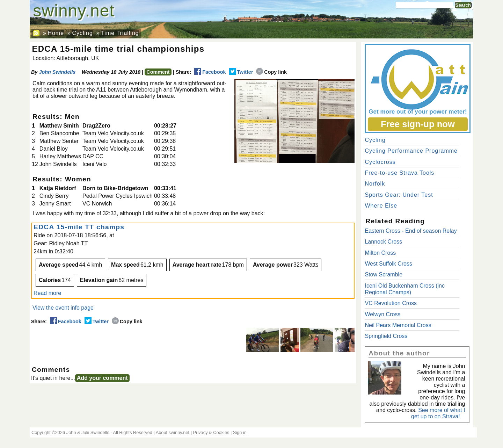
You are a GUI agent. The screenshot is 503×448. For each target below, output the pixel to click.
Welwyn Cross (382, 314)
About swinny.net (173, 432)
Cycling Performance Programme (411, 151)
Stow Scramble (384, 274)
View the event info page (63, 308)
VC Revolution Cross (391, 303)
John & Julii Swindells (88, 432)
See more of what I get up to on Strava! (438, 413)
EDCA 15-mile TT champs (80, 227)
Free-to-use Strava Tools (399, 173)
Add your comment (102, 378)
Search (463, 5)
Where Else (381, 206)
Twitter (241, 72)
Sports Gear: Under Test (399, 195)
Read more (47, 293)
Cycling (82, 33)
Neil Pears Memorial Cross (398, 325)
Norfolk (375, 184)
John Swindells (57, 72)
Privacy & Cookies (211, 432)
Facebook (210, 72)
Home (56, 33)
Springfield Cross (386, 336)
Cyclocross (380, 162)
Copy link (271, 72)
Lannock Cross (383, 242)
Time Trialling (120, 33)
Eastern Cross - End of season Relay (411, 231)
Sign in (240, 432)
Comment (158, 72)
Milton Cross (380, 253)
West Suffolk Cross (388, 264)
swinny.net (74, 11)
